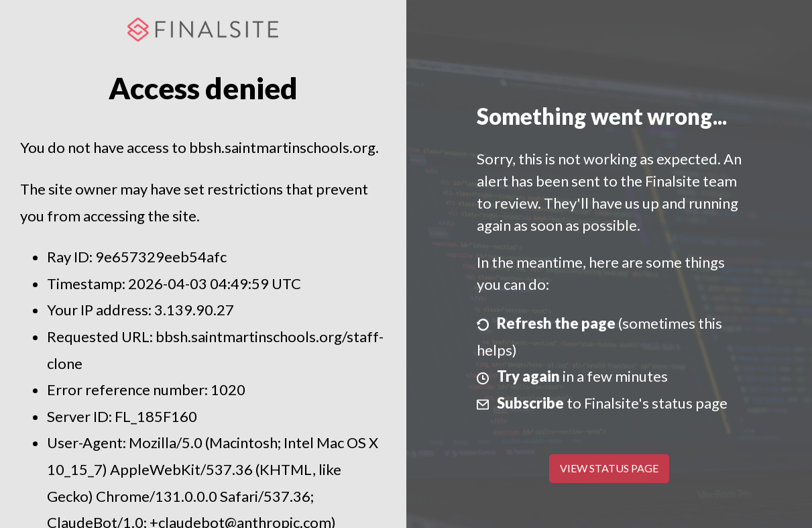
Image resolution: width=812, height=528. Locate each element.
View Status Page (609, 468)
